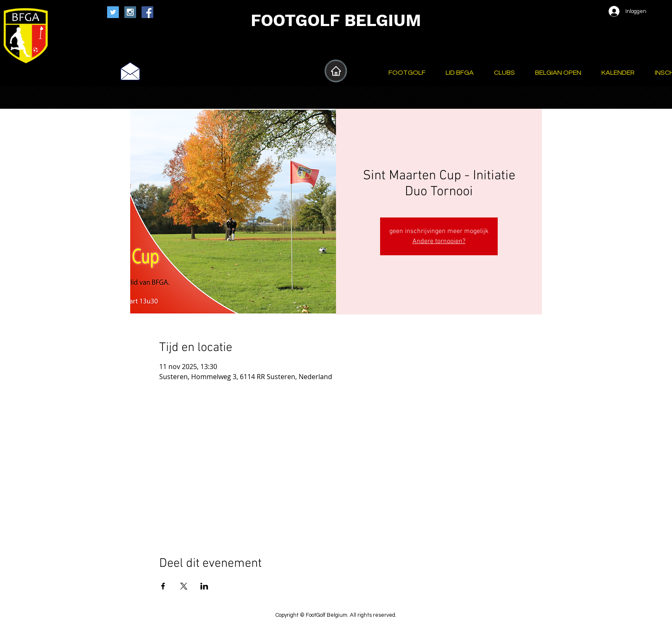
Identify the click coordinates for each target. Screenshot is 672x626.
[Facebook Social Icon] (147, 12)
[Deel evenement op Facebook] (163, 586)
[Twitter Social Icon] (113, 12)
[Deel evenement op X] (184, 586)
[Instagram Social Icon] (130, 12)
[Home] (336, 71)
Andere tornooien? (439, 241)
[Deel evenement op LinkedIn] (204, 586)
